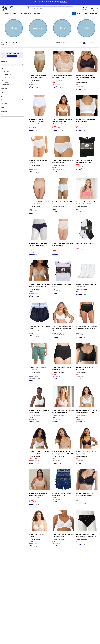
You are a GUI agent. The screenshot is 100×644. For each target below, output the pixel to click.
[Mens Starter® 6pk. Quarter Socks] (87, 229)
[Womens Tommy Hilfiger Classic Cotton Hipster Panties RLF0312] (39, 229)
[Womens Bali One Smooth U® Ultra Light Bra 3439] (87, 438)
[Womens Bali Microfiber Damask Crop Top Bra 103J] (87, 105)
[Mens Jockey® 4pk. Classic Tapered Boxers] (39, 312)
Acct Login (92, 9)
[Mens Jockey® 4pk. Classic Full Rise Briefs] (63, 188)
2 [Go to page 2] (86, 43)
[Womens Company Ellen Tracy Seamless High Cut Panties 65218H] (87, 521)
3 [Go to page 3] (89, 43)
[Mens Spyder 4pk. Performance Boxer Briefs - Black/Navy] (63, 479)
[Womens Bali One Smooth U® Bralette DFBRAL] (87, 354)
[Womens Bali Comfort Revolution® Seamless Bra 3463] (39, 438)
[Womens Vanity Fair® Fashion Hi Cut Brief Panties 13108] (63, 147)
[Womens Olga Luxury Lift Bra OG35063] (39, 521)
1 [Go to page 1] (84, 43)
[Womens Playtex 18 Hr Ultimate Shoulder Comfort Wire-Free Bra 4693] (87, 62)
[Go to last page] (97, 43)
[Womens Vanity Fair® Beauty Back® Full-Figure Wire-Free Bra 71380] (63, 312)
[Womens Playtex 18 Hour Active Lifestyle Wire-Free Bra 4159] (39, 479)
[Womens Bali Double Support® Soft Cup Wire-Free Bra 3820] (63, 105)
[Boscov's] (8, 8)
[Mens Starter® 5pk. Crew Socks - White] (63, 271)
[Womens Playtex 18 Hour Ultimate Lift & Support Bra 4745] (63, 62)
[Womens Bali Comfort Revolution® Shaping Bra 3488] (39, 397)
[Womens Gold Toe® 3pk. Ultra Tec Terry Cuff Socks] (87, 271)
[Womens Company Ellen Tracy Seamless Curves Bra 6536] (87, 479)
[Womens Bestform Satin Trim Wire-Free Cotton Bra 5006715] (87, 188)
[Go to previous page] (82, 43)
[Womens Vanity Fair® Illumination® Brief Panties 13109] (39, 188)
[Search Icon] (28, 8)
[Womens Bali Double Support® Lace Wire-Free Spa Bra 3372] (63, 521)
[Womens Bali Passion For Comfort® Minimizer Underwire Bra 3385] (39, 271)
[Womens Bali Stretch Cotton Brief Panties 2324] (39, 147)
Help (83, 9)
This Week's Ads (26, 13)
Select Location (12, 56)
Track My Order (94, 13)
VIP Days (37, 13)
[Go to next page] (96, 43)
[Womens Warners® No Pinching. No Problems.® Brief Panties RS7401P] (87, 312)
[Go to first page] (81, 43)
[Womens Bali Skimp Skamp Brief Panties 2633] (63, 354)
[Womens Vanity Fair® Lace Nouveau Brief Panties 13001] (63, 229)
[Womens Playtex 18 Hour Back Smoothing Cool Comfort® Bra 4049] (63, 438)
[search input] (50, 8)
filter (25, 64)
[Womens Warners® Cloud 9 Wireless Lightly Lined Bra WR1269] (63, 397)
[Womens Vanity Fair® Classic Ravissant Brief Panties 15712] (39, 62)
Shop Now (63, 2)
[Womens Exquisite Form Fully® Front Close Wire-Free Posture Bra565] (87, 397)
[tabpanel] (50, 1)
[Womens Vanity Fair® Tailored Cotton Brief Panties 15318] (39, 105)
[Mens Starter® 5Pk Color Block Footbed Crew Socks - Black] (87, 147)
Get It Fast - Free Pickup (12, 53)
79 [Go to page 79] (93, 43)
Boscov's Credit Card (80, 13)
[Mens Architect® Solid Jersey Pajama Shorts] (39, 354)
